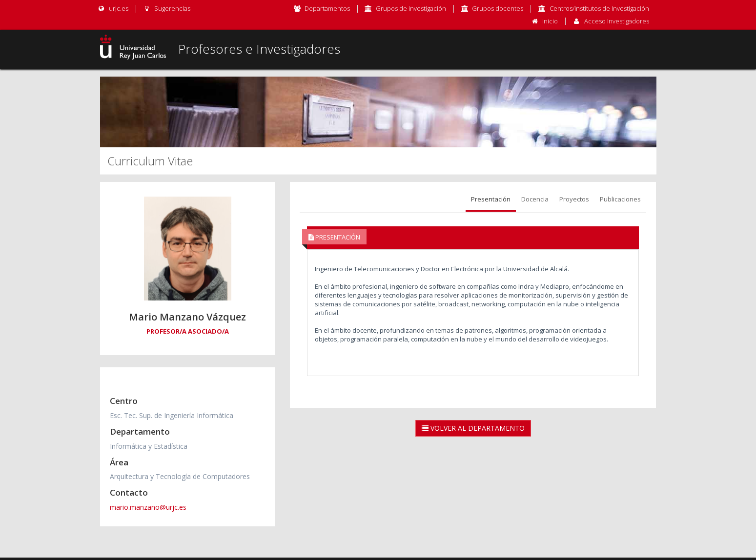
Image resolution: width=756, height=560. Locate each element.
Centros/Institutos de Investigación (599, 8)
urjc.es (113, 8)
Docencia (535, 199)
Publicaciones (620, 199)
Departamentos (327, 8)
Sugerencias (167, 8)
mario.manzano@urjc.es (148, 507)
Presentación (491, 199)
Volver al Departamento (473, 428)
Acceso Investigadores (617, 21)
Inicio (550, 21)
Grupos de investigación (411, 8)
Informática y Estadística (149, 446)
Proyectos (574, 199)
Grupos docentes (498, 8)
